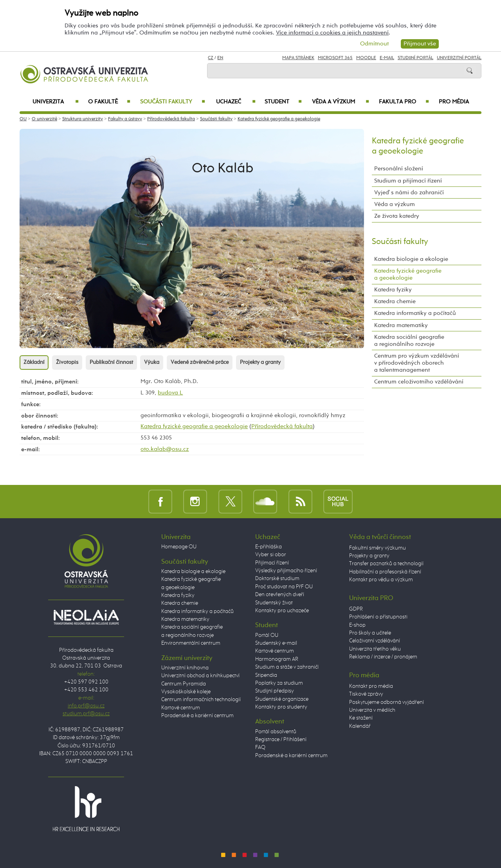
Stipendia (266, 675)
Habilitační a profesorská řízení (385, 572)
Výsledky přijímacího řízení (286, 571)
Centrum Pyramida (184, 684)
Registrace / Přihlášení (281, 740)
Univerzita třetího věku (375, 649)
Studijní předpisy (275, 691)
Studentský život (274, 603)
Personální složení (399, 169)
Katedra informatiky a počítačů (415, 313)
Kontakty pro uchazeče (282, 611)
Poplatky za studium (279, 683)
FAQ (260, 747)
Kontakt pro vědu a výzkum (381, 580)
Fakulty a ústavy (125, 119)
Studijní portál (415, 58)
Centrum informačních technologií (201, 700)
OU (23, 119)
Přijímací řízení (272, 563)
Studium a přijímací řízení (408, 181)
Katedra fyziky (393, 290)
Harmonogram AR (277, 659)
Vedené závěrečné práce (200, 362)
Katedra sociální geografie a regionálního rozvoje (409, 341)
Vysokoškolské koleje (186, 692)
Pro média (454, 102)
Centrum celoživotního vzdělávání (419, 382)
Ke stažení (361, 718)
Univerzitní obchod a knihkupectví (200, 676)
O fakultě (109, 102)
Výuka (152, 362)
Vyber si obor (271, 555)
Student (283, 102)
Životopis (67, 362)
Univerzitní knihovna (185, 668)
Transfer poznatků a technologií (386, 564)
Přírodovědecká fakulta (171, 119)
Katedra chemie (395, 301)
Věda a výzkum (341, 102)
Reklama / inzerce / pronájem (383, 657)
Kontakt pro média (371, 686)
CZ (211, 58)
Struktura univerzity (83, 119)
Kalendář (360, 726)
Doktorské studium (277, 579)
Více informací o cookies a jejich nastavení (332, 33)
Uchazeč (236, 102)
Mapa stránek (298, 58)
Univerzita (55, 102)
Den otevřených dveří (280, 595)
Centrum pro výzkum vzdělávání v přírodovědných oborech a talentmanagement (417, 363)
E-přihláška (269, 547)
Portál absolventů (276, 732)
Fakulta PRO (404, 102)
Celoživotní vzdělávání (375, 641)
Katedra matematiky (401, 325)
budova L (170, 393)
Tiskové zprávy (366, 694)
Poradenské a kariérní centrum (197, 716)
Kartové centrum (181, 708)
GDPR (356, 609)
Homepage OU (179, 547)
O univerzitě (44, 119)
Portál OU (267, 635)
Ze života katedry (397, 216)
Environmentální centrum (191, 643)
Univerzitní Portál (459, 58)
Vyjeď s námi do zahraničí (409, 193)
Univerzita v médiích (372, 710)
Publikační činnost (111, 362)
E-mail (387, 58)
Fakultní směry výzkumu (378, 548)
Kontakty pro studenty (281, 707)
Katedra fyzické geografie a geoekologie (279, 119)
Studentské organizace (282, 699)
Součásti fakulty (173, 102)
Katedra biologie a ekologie (411, 259)
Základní (34, 362)
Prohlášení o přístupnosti (378, 617)
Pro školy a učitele (370, 633)
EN (220, 58)
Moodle (366, 58)
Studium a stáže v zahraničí (287, 667)
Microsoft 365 (335, 58)
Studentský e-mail (276, 643)
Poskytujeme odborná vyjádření (387, 702)
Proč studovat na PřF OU (284, 587)
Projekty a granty (260, 362)
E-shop (357, 625)
